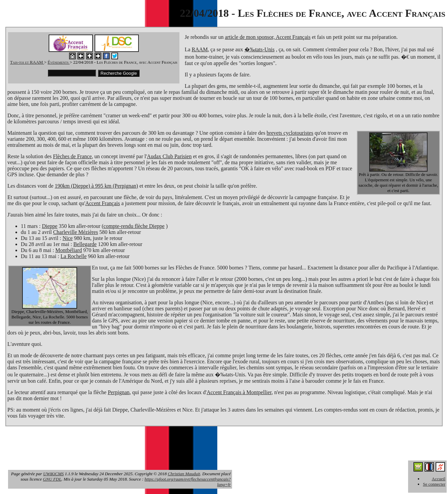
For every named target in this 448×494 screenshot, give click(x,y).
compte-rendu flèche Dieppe (134, 226)
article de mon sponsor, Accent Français (268, 37)
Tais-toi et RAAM (27, 62)
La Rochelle (74, 256)
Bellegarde (85, 244)
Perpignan (119, 392)
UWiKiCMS (53, 474)
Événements (59, 62)
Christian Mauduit (184, 474)
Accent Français (103, 203)
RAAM (200, 49)
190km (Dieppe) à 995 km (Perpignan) (96, 186)
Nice (67, 238)
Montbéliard (69, 250)
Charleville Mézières (75, 232)
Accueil (439, 479)
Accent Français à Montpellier (239, 392)
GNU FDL (52, 479)
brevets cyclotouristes (290, 133)
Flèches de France (72, 156)
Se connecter (434, 484)
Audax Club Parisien (169, 156)
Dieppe (50, 226)
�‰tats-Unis (260, 49)
